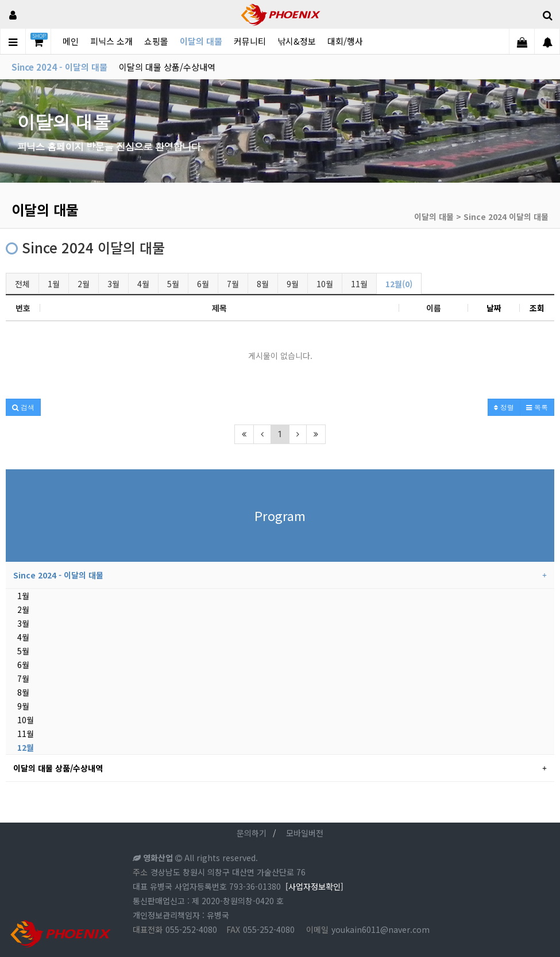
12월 (26, 747)
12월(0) (399, 284)
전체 (22, 284)
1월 (54, 284)
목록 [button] (537, 407)
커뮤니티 (250, 41)
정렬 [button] (504, 407)
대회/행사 (345, 41)
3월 (113, 284)
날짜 (494, 308)
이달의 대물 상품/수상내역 (167, 67)
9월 (293, 284)
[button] (23, 407)
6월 (203, 284)
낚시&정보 (297, 41)
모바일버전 (305, 833)
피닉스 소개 (111, 41)
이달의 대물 (201, 41)
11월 (359, 284)
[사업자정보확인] (314, 886)
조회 (537, 308)
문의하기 (252, 833)
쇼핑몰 (156, 41)
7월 (233, 284)
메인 (71, 41)
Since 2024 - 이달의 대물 (59, 67)
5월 (173, 284)
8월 (263, 284)
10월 (325, 284)
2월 (84, 284)
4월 (143, 284)
